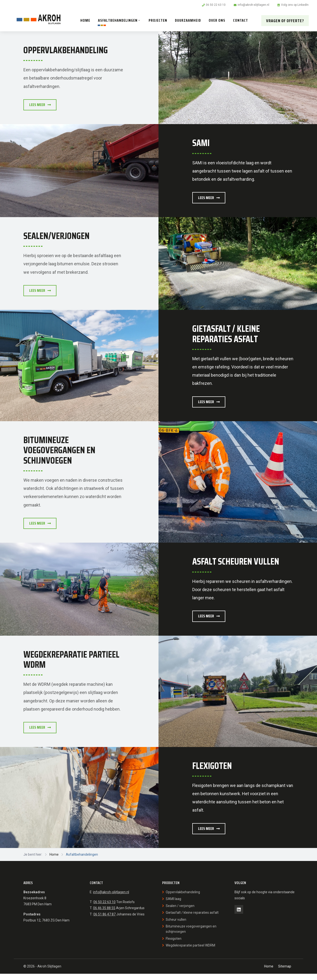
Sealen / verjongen (180, 912)
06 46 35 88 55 (104, 914)
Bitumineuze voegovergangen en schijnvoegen (191, 935)
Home (54, 861)
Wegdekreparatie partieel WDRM (190, 952)
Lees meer (42, 105)
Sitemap (285, 973)
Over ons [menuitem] (218, 20)
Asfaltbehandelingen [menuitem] (118, 20)
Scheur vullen (176, 926)
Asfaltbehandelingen (82, 861)
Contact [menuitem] (241, 20)
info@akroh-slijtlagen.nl (111, 899)
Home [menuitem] (86, 20)
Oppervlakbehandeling (183, 899)
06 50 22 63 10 (104, 908)
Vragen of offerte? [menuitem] (285, 21)
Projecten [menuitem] (159, 20)
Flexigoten (174, 945)
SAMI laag (173, 905)
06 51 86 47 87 (104, 920)
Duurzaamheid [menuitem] (189, 20)
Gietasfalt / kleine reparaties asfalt (192, 919)
